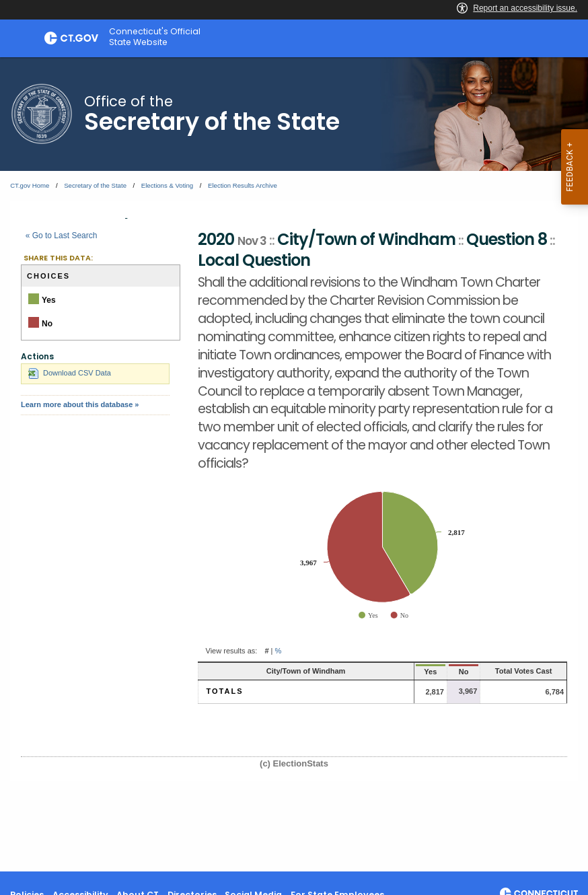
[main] (294, 464)
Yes (395, 672)
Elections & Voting (167, 185)
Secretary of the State (95, 185)
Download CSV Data (70, 373)
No (434, 672)
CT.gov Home (30, 185)
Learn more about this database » (80, 404)
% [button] (279, 651)
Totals (225, 691)
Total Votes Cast (510, 671)
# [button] (266, 651)
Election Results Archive (243, 185)
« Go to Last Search (62, 236)
